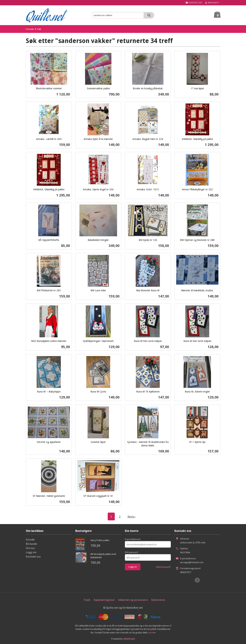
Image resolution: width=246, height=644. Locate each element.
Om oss (30, 548)
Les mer (152, 632)
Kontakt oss (33, 556)
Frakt (87, 600)
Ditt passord (131, 552)
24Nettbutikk (129, 639)
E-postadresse (133, 539)
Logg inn (31, 552)
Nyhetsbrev (158, 600)
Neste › (132, 516)
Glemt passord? (163, 567)
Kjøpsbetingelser (104, 600)
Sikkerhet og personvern (133, 600)
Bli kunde (31, 544)
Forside (30, 29)
